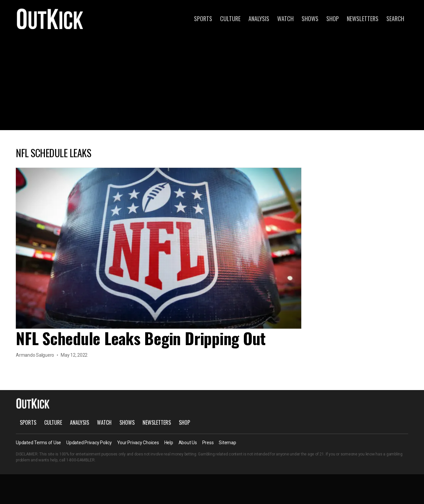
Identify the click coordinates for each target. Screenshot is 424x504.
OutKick (50, 18)
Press (208, 443)
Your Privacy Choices (138, 443)
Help (169, 443)
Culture (230, 18)
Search (395, 18)
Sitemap (227, 443)
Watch (285, 18)
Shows (310, 18)
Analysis (259, 18)
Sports (203, 18)
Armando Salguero (35, 355)
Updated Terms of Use (38, 443)
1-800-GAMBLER (81, 460)
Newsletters (363, 18)
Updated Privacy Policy (89, 443)
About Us (188, 443)
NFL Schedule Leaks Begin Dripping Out (141, 338)
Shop (333, 18)
